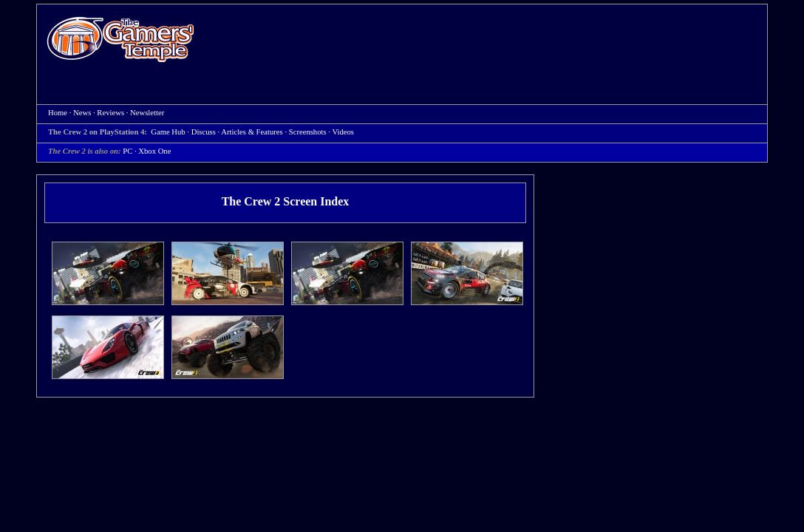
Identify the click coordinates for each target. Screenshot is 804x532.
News (82, 113)
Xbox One (154, 151)
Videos (343, 132)
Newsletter (147, 113)
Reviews (110, 113)
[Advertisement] (488, 41)
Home (120, 39)
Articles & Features (252, 132)
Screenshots (308, 132)
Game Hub (168, 132)
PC (127, 151)
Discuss (204, 132)
